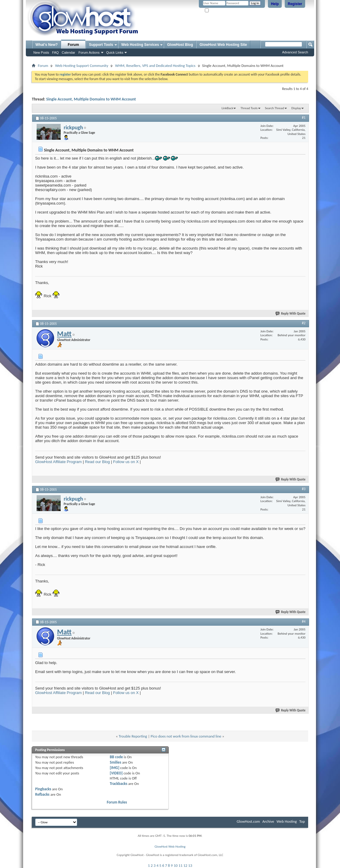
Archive (268, 821)
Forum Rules (117, 802)
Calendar (69, 52)
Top (302, 821)
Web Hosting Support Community (82, 66)
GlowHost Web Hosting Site (223, 45)
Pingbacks (43, 789)
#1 (304, 118)
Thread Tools (249, 108)
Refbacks (42, 794)
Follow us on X (126, 462)
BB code (116, 757)
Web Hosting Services (140, 45)
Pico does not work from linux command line (186, 736)
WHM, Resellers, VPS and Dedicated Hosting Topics (155, 66)
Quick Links (115, 52)
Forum (73, 45)
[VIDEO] (116, 773)
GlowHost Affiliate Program (58, 462)
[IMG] (115, 768)
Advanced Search (295, 52)
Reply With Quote (291, 314)
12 (185, 865)
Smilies (116, 762)
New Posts (41, 52)
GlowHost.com (248, 821)
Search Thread (275, 108)
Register (295, 4)
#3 (304, 489)
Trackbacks (119, 784)
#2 (304, 323)
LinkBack (228, 108)
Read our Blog (97, 462)
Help (275, 4)
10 (176, 865)
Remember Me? (218, 11)
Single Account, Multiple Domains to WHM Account (91, 99)
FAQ (56, 52)
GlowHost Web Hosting (170, 847)
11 (180, 865)
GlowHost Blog (180, 45)
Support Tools (101, 45)
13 (190, 865)
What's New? (47, 45)
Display (296, 108)
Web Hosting (287, 821)
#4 (304, 621)
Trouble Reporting (133, 736)
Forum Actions (89, 52)
